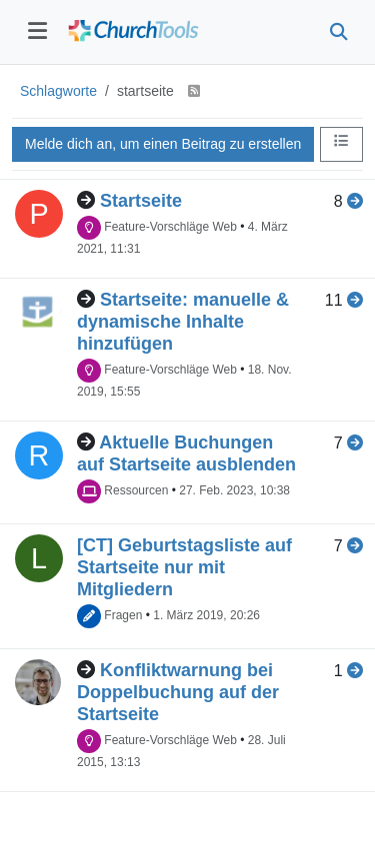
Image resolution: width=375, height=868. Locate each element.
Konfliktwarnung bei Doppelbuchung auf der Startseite (178, 692)
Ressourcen (136, 490)
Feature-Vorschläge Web (170, 227)
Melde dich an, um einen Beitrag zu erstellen (163, 144)
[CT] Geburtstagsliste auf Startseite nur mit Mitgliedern (184, 567)
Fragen (123, 615)
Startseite (141, 201)
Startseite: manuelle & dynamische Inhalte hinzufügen (183, 322)
